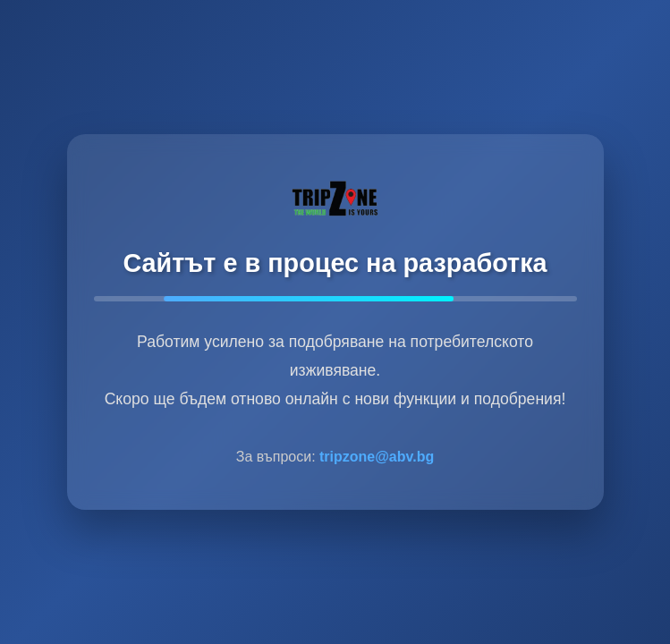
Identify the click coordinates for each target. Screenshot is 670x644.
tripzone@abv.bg (377, 457)
